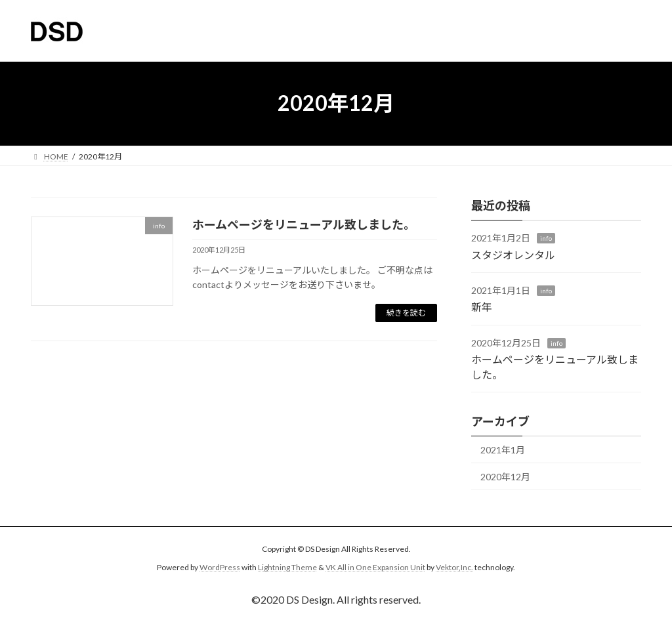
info (546, 238)
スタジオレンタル (513, 254)
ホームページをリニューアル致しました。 (304, 224)
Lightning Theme (287, 567)
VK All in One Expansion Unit (375, 567)
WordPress (220, 567)
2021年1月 (503, 450)
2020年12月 (505, 476)
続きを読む (406, 313)
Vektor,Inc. (454, 567)
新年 (482, 307)
